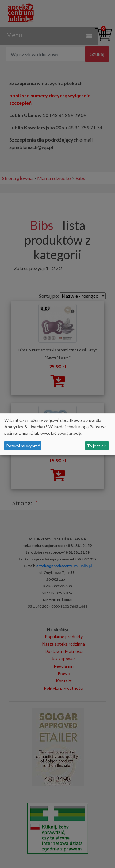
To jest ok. (97, 446)
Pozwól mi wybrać (23, 446)
